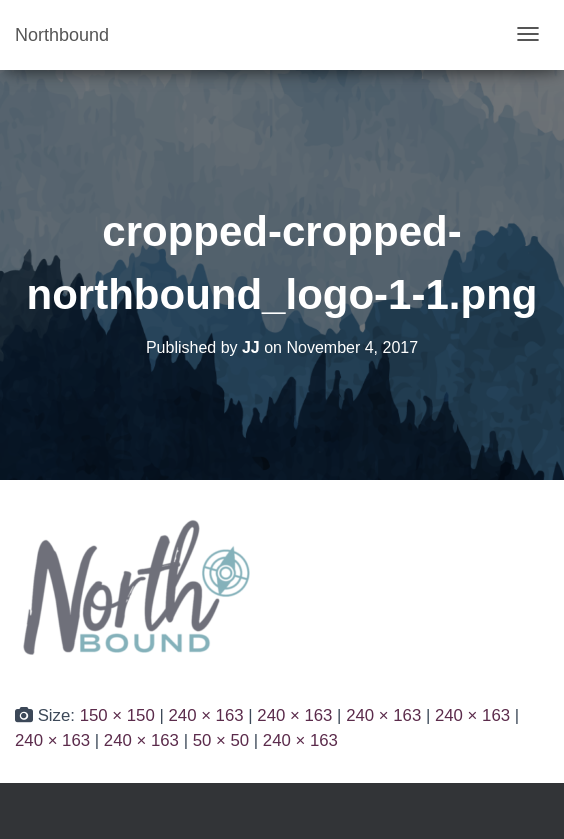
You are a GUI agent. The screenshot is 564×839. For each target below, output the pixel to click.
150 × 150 (117, 715)
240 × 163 (205, 715)
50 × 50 (221, 740)
